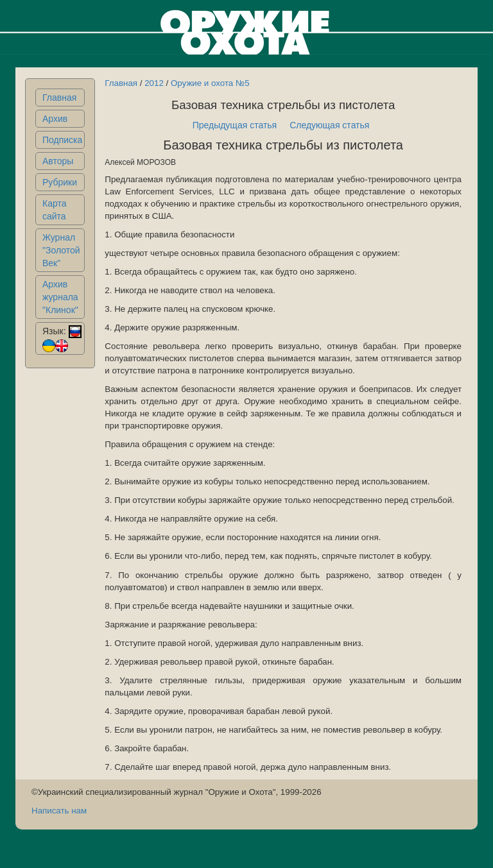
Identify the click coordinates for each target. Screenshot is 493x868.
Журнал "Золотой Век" (61, 250)
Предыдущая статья (235, 125)
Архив (55, 119)
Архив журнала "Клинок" (60, 297)
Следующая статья (329, 125)
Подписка (62, 140)
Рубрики (60, 182)
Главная (59, 98)
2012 (154, 83)
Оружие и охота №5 (210, 83)
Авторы (58, 161)
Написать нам (59, 811)
